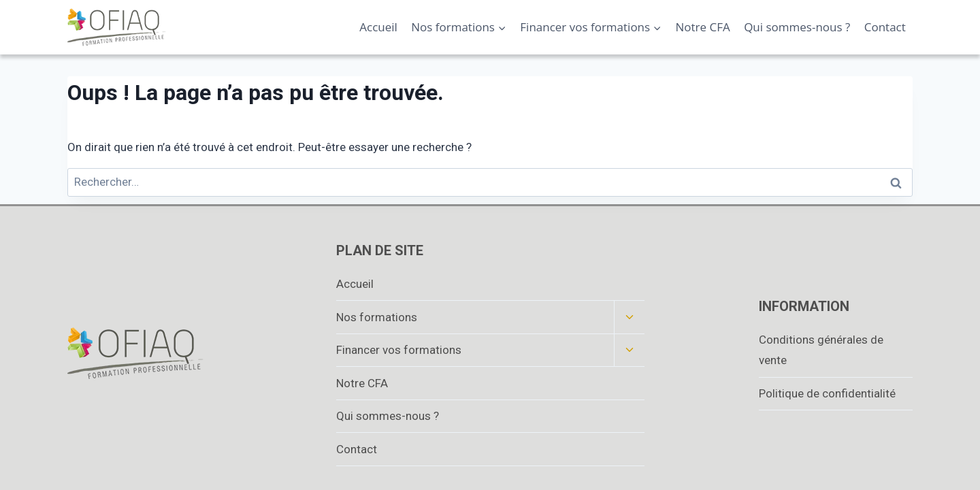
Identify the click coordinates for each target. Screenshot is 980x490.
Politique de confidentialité (827, 393)
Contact (885, 27)
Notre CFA (703, 27)
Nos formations (377, 317)
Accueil (378, 27)
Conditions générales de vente (821, 350)
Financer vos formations (399, 350)
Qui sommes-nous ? (797, 27)
